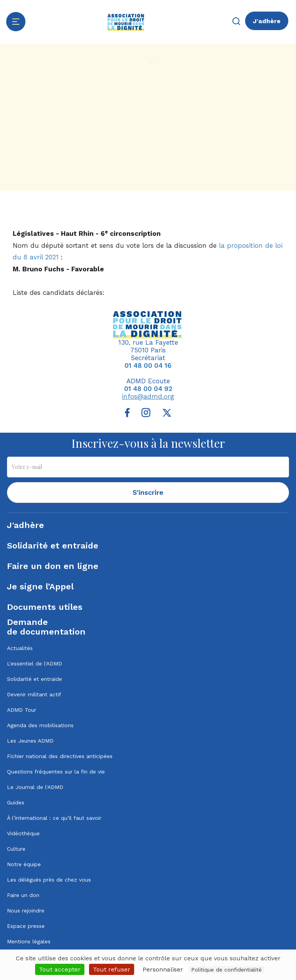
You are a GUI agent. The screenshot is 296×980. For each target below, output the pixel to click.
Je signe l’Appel (40, 586)
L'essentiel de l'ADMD (34, 663)
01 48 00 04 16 (148, 366)
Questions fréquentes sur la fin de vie (56, 772)
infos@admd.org (148, 396)
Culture (16, 849)
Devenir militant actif (34, 694)
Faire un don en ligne (53, 566)
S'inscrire (148, 492)
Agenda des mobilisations (40, 725)
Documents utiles (45, 607)
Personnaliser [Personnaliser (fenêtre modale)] (163, 969)
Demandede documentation (46, 627)
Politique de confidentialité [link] (226, 970)
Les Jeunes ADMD (30, 741)
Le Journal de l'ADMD (35, 787)
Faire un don (23, 895)
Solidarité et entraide (53, 546)
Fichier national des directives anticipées (60, 756)
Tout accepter (60, 969)
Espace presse (26, 926)
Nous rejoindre (26, 911)
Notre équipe (24, 864)
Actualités (20, 648)
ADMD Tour (22, 710)
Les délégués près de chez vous (49, 880)
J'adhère (267, 21)
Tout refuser (112, 969)
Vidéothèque (23, 833)
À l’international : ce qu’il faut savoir (54, 818)
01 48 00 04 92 (148, 389)
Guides (16, 802)
